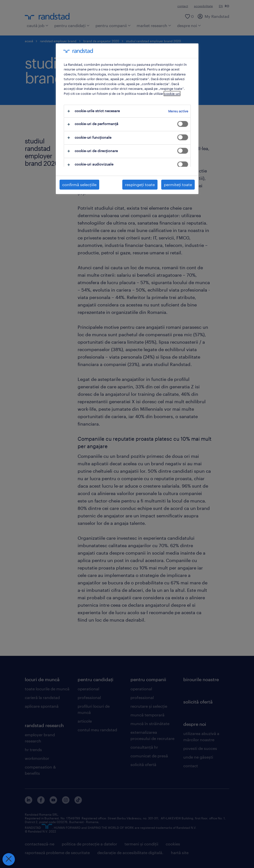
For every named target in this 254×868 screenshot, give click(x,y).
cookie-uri (172, 94)
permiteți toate (178, 184)
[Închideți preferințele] (8, 859)
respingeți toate (140, 184)
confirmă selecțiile (79, 184)
